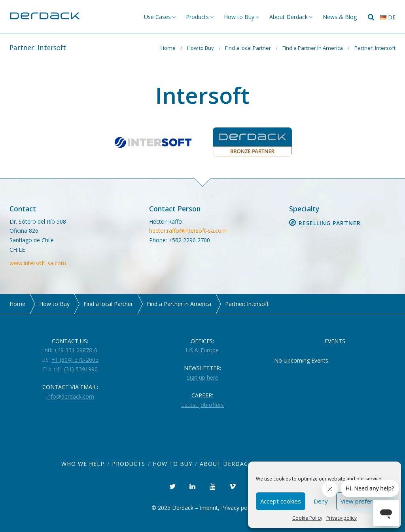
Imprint (209, 508)
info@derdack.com (70, 396)
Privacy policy (342, 518)
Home (168, 48)
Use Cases (157, 17)
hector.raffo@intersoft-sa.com (188, 231)
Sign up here (202, 377)
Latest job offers (202, 405)
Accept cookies (281, 501)
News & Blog (340, 17)
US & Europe (202, 350)
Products (197, 17)
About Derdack (289, 17)
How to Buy (239, 17)
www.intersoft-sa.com (38, 263)
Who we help (83, 464)
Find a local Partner (248, 48)
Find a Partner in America (313, 48)
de (388, 17)
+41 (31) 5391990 (75, 369)
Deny (321, 501)
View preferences (365, 501)
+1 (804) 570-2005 (75, 360)
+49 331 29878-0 (76, 350)
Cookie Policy (307, 518)
